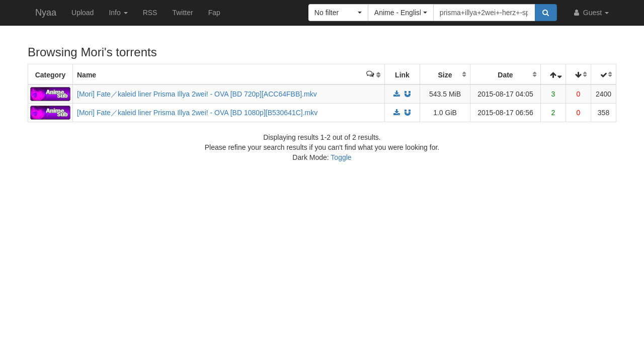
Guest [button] (590, 13)
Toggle (341, 157)
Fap (214, 13)
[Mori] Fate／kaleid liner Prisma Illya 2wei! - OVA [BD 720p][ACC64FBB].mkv (197, 94)
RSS (150, 13)
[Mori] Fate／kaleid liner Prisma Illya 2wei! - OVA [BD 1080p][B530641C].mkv (197, 113)
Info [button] (118, 13)
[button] (338, 13)
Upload (83, 13)
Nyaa (46, 13)
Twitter (182, 13)
